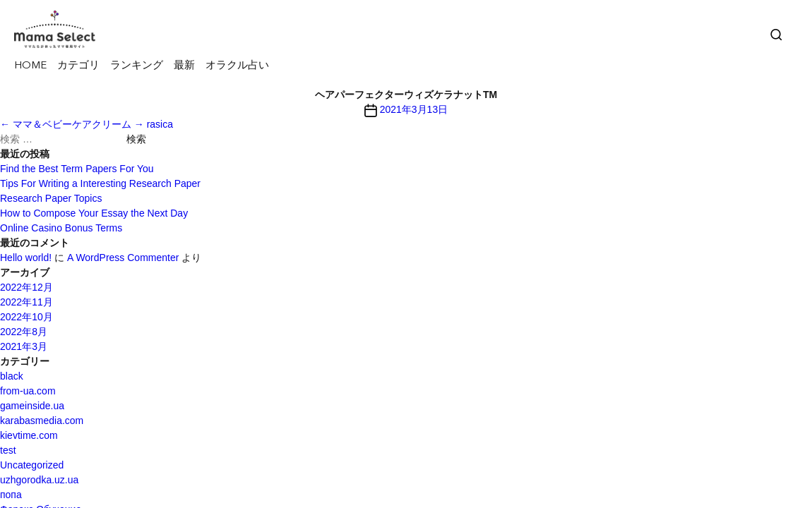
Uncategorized (32, 465)
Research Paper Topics (51, 198)
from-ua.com (28, 391)
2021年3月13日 (414, 109)
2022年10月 (26, 317)
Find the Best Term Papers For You (77, 169)
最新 (184, 66)
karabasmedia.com (42, 421)
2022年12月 (26, 287)
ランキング (137, 66)
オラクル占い (237, 66)
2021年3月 (24, 346)
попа (11, 495)
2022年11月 (26, 302)
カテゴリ (78, 66)
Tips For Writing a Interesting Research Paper (100, 183)
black (12, 376)
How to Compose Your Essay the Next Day (94, 213)
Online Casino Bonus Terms (61, 228)
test (8, 450)
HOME (30, 66)
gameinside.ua (32, 406)
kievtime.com (29, 435)
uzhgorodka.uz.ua (39, 480)
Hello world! (26, 258)
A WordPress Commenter (123, 258)
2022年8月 (24, 332)
